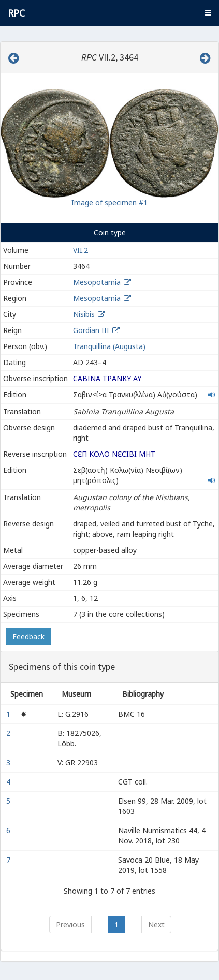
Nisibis (84, 314)
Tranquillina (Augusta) (109, 346)
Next (156, 924)
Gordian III (91, 330)
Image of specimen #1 (109, 202)
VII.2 (81, 250)
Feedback (28, 636)
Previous (70, 924)
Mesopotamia (97, 282)
